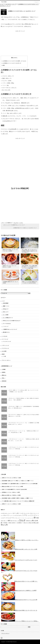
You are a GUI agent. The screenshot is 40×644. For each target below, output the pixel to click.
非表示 (15, 58)
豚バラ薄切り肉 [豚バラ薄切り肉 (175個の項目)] (10, 523)
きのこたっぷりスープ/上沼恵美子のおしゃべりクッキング (14, 225)
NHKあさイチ (6, 309)
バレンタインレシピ (7, 341)
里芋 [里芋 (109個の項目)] (26, 523)
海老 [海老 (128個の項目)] (12, 521)
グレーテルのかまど (7, 324)
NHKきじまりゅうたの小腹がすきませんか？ (12, 321)
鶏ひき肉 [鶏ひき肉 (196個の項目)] (31, 523)
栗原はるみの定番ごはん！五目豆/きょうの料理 (11, 495)
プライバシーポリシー (6, 360)
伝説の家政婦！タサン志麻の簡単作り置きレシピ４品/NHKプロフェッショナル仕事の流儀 (30, 267)
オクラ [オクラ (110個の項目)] (2, 516)
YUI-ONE (4, 2)
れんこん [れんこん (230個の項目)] (33, 513)
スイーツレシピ (5, 339)
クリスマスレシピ (5, 348)
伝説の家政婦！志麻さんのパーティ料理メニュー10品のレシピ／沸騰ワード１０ (18, 481)
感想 (3, 65)
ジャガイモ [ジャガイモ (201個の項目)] (16, 515)
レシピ (3, 301)
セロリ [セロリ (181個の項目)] (20, 515)
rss (2, 638)
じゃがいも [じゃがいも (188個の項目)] (22, 513)
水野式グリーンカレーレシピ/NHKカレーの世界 (11, 504)
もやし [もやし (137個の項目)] (29, 513)
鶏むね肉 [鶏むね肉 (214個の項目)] (36, 523)
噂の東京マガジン (6, 332)
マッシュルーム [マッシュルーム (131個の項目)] (28, 518)
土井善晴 (4, 369)
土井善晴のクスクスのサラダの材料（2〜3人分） (14, 61)
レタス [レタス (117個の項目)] (32, 518)
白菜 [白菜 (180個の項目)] (27, 521)
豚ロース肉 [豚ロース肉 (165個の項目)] (16, 523)
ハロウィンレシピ (5, 345)
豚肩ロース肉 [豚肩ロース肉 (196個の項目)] (22, 523)
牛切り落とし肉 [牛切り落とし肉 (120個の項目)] (16, 521)
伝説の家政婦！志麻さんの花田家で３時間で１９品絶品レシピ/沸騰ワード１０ (17, 498)
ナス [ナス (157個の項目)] (29, 516)
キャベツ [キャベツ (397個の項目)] (6, 515)
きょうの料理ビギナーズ (8, 318)
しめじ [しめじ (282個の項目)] (17, 513)
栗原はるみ (4, 375)
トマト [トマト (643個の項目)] (25, 515)
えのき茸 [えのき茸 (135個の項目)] (3, 513)
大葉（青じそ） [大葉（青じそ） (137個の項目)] (4, 521)
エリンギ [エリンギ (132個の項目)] (37, 513)
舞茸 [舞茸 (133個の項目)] (29, 521)
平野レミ (4, 378)
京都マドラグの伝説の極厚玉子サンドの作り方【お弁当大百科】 (15, 489)
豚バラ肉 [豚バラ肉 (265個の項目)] (3, 523)
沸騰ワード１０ (6, 306)
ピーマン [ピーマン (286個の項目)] (12, 518)
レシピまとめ (5, 336)
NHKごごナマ (6, 312)
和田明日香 (4, 381)
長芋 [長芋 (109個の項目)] (28, 523)
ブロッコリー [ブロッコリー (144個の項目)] (18, 518)
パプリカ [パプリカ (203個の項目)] (7, 518)
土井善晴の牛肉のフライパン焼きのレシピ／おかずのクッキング (25, 228)
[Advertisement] (20, 42)
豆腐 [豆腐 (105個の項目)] (31, 521)
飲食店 (3, 354)
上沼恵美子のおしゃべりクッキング (10, 329)
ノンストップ (6, 326)
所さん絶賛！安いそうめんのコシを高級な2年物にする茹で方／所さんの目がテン (30, 251)
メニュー (37, 2)
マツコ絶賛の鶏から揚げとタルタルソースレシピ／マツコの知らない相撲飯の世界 (18, 501)
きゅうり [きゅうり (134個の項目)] (10, 513)
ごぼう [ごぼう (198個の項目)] (14, 513)
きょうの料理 (6, 315)
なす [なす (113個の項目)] (26, 513)
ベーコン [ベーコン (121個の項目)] (23, 518)
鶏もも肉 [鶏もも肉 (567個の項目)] (4, 525)
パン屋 (4, 356)
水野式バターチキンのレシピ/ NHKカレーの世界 (11, 478)
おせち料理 (4, 351)
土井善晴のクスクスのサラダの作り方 (11, 63)
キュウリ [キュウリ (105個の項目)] (11, 516)
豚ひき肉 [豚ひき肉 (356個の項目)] (35, 521)
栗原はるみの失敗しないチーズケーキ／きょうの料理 (12, 487)
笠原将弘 (4, 372)
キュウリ (16, 223)
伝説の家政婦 (6, 303)
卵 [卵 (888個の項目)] (35, 518)
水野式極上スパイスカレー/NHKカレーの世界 (11, 492)
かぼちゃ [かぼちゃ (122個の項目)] (6, 513)
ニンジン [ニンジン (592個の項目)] (34, 515)
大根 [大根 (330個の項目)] (37, 518)
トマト (21, 223)
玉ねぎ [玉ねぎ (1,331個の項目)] (22, 520)
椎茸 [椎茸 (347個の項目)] (9, 521)
